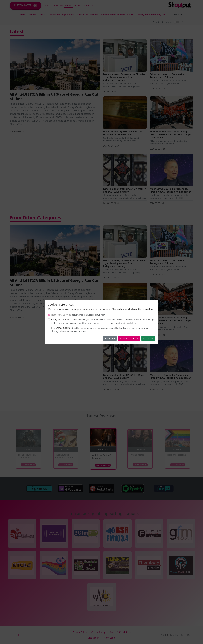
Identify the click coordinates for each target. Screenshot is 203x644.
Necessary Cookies (61, 315)
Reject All (110, 338)
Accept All (148, 338)
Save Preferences (129, 338)
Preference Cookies (61, 328)
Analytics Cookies (60, 320)
